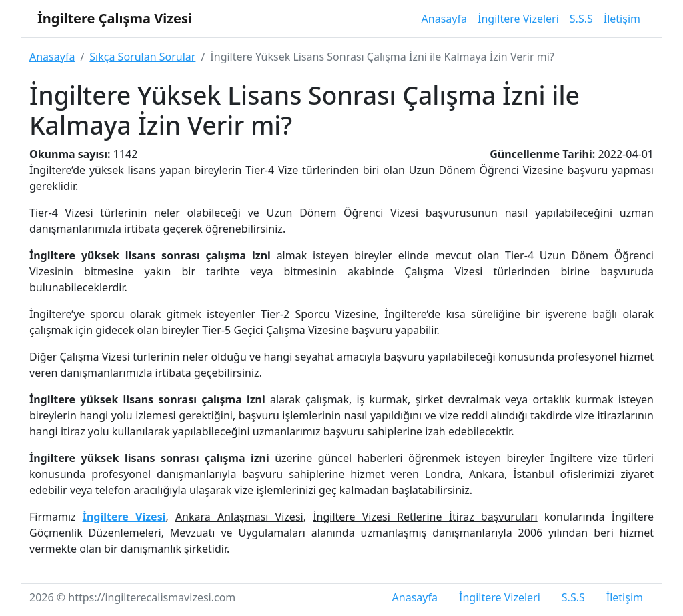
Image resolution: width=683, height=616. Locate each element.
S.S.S (581, 19)
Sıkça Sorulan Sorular (142, 57)
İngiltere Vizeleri (518, 19)
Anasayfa (444, 19)
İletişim (622, 19)
